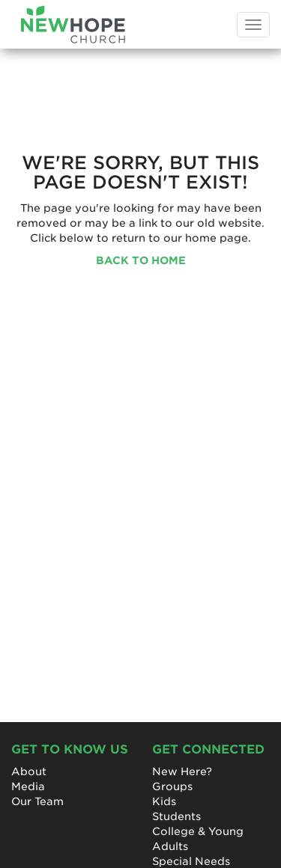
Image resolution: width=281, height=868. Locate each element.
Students (176, 816)
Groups (172, 786)
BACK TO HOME (141, 260)
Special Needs (191, 861)
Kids (164, 801)
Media (28, 786)
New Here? (182, 771)
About (29, 771)
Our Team (37, 801)
